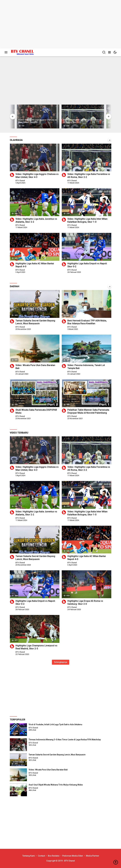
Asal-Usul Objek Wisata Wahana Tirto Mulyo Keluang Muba (56, 785)
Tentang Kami (29, 856)
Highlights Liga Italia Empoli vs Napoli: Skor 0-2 (87, 265)
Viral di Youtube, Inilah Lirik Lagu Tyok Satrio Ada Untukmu (55, 724)
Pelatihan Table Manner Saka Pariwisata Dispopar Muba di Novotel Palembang (88, 411)
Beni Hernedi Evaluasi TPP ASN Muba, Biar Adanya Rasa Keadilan (87, 322)
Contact (41, 856)
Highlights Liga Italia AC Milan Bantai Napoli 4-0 (35, 265)
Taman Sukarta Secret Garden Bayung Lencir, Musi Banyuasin (35, 322)
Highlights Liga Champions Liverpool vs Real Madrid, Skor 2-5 (36, 647)
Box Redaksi (54, 856)
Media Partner (93, 856)
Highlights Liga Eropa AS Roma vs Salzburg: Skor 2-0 (85, 602)
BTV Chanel (20, 181)
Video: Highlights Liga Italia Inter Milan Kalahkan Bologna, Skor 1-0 (87, 220)
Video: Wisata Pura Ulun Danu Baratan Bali (35, 367)
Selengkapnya (61, 662)
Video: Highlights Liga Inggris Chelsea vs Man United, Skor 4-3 (37, 176)
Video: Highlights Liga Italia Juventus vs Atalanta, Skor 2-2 (36, 220)
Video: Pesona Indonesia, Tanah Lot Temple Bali (86, 367)
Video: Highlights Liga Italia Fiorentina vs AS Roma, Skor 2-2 (89, 176)
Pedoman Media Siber (73, 856)
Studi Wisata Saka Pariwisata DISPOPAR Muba (36, 411)
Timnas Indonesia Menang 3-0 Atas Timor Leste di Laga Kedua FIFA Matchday (65, 740)
